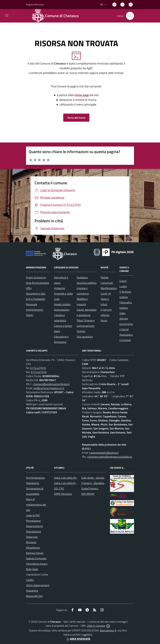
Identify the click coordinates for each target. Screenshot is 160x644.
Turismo (81, 331)
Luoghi (123, 286)
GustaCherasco (90, 488)
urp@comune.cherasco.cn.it (49, 388)
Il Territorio (125, 292)
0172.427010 (38, 368)
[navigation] (7, 15)
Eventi (123, 281)
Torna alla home (76, 118)
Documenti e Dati (36, 294)
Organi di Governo (36, 277)
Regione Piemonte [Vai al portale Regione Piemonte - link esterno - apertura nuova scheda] (35, 4)
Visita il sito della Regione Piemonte (74, 478)
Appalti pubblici (62, 304)
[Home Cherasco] (57, 16)
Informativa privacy (37, 564)
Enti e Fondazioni (36, 299)
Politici (30, 315)
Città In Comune (96, 626)
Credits (30, 580)
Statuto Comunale (36, 558)
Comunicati (107, 283)
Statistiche (32, 591)
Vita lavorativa (85, 337)
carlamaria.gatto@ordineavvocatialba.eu (110, 457)
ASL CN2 (59, 488)
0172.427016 (39, 372)
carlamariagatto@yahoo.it (104, 453)
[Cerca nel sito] (130, 16)
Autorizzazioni (62, 310)
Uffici (29, 288)
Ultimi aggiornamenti (38, 585)
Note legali (32, 569)
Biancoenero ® (108, 630)
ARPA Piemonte (63, 494)
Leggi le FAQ (33, 515)
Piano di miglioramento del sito (36, 505)
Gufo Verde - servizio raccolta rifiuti (101, 478)
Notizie (104, 277)
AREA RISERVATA (78, 639)
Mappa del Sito (34, 596)
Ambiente (59, 288)
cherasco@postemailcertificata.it (51, 384)
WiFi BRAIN (88, 494)
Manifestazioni (109, 288)
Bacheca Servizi (35, 553)
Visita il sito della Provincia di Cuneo (74, 483)
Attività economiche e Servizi (126, 324)
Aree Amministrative (37, 283)
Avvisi (104, 320)
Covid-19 (106, 294)
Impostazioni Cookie (37, 574)
